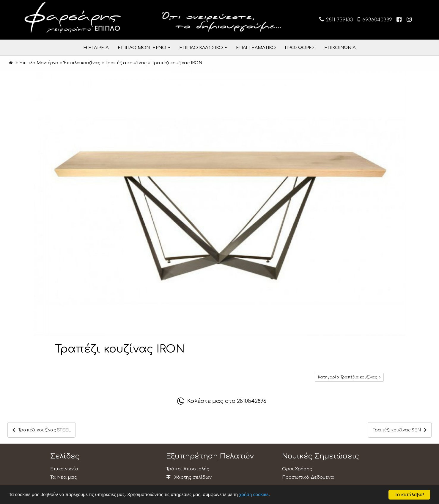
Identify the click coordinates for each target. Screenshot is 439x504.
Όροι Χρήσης (297, 469)
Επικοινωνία (64, 469)
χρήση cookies (254, 494)
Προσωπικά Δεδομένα (308, 477)
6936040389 (375, 19)
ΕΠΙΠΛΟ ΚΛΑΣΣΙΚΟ (203, 48)
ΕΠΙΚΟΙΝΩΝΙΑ (340, 48)
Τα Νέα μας (64, 477)
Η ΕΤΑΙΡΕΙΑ (96, 48)
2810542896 (252, 401)
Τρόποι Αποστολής (188, 469)
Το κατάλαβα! (409, 495)
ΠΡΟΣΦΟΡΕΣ (300, 48)
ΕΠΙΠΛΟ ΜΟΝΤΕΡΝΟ (144, 48)
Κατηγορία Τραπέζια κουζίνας (349, 377)
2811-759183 (336, 19)
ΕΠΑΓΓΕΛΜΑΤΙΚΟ (256, 48)
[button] (400, 76)
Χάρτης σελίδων (189, 477)
